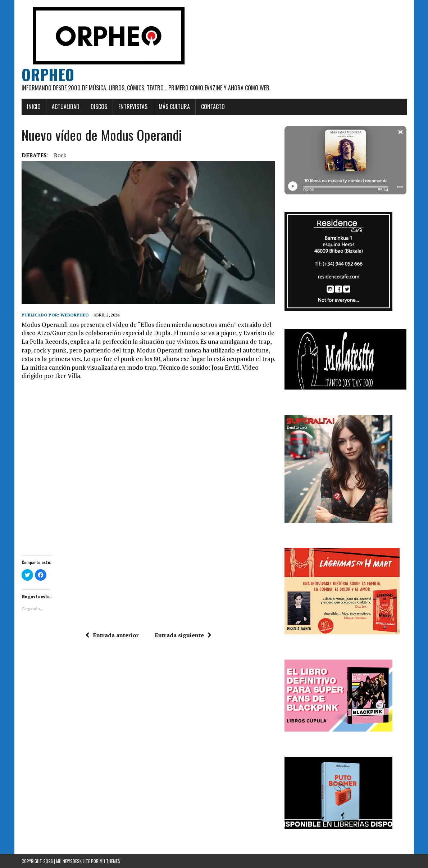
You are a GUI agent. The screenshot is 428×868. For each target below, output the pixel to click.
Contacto (213, 107)
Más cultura (174, 107)
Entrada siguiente (183, 635)
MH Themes (110, 861)
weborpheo (75, 315)
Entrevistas (133, 107)
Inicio (34, 107)
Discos (99, 107)
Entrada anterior (112, 635)
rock (60, 155)
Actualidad (66, 107)
